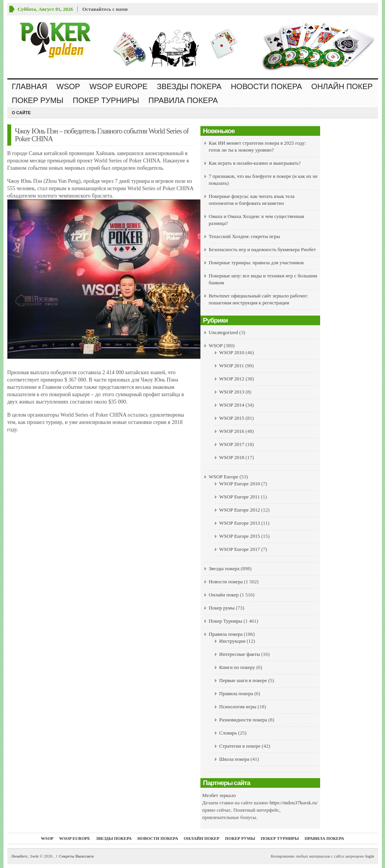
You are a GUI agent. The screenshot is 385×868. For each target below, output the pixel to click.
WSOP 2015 (232, 418)
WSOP (68, 86)
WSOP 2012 (232, 379)
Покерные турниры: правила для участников (256, 263)
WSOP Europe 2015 (240, 536)
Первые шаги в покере (243, 680)
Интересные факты (240, 654)
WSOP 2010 (232, 352)
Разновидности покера (243, 720)
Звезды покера (189, 86)
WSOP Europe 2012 (240, 510)
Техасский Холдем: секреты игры (245, 236)
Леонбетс (20, 856)
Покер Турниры (106, 100)
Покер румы (38, 100)
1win (34, 856)
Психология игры (238, 707)
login (370, 856)
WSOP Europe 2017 (240, 549)
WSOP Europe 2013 (240, 523)
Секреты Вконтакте (75, 856)
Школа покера (234, 759)
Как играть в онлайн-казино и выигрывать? (255, 163)
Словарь (228, 733)
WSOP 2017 (232, 444)
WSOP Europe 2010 (240, 484)
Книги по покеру (237, 667)
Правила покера (183, 100)
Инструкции (232, 641)
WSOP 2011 (232, 366)
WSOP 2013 (232, 392)
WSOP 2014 (232, 405)
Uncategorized (224, 332)
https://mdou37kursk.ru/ (294, 803)
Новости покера (266, 86)
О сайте (21, 113)
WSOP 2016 (232, 431)
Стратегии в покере (240, 746)
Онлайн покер (342, 86)
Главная (30, 86)
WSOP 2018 (232, 457)
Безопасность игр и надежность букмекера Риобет (262, 249)
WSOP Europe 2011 (240, 497)
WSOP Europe (118, 86)
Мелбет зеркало (219, 795)
